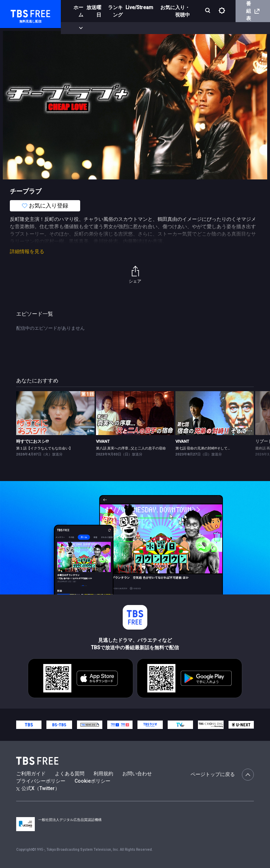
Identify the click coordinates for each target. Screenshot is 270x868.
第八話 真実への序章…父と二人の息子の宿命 (131, 448)
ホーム (78, 11)
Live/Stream (139, 7)
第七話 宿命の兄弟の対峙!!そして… (203, 448)
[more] (201, 28)
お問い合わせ (137, 774)
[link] (55, 413)
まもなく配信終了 (108, 28)
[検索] (208, 11)
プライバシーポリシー (41, 781)
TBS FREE (19, 12)
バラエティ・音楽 (175, 28)
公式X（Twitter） (38, 788)
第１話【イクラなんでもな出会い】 (44, 448)
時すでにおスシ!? (33, 441)
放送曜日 (94, 11)
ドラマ (142, 28)
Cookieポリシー (92, 781)
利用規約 (103, 774)
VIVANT (103, 441)
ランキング (115, 11)
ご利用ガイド (31, 774)
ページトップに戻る (222, 775)
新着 (76, 28)
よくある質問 (70, 774)
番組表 (253, 11)
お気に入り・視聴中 (175, 11)
